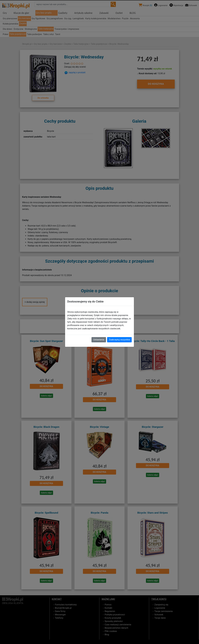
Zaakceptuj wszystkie (119, 340)
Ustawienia (99, 340)
